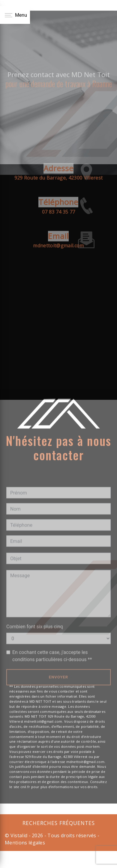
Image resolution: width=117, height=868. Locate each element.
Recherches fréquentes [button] (59, 823)
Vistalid (19, 835)
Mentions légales (25, 843)
